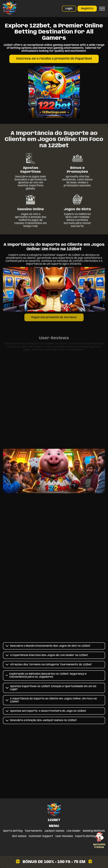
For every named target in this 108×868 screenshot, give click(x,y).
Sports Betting (13, 831)
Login (69, 9)
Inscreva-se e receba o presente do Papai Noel (54, 59)
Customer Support (41, 836)
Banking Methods (94, 831)
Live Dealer (74, 831)
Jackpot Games (54, 831)
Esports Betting (86, 836)
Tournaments (33, 831)
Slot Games (19, 836)
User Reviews (64, 836)
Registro (87, 9)
